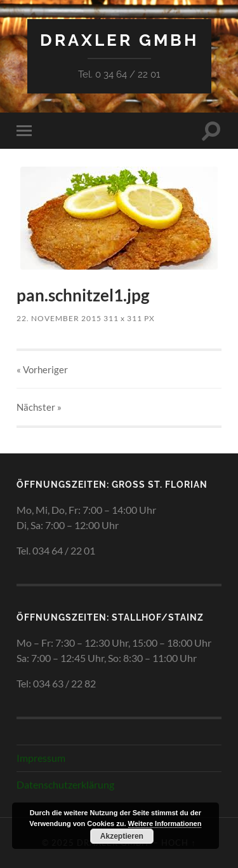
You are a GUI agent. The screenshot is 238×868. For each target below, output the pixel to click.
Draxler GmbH (119, 40)
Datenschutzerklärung (65, 784)
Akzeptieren (122, 836)
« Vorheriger (42, 369)
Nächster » (39, 407)
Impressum (41, 758)
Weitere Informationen (165, 823)
